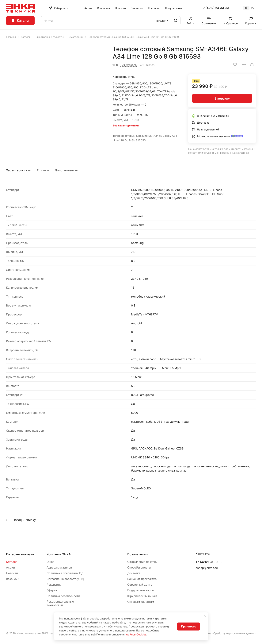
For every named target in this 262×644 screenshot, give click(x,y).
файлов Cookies (136, 634)
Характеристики (19, 170)
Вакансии (13, 579)
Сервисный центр (140, 585)
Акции (10, 567)
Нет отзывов (129, 65)
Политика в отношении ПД (65, 573)
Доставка (134, 573)
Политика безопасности (63, 596)
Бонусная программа (142, 579)
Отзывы (43, 170)
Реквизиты (54, 585)
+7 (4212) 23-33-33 (215, 8)
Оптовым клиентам (141, 602)
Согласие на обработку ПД (65, 579)
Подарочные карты (141, 590)
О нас (50, 562)
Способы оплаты (139, 567)
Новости (12, 573)
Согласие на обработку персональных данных (226, 633)
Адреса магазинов (59, 567)
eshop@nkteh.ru (207, 568)
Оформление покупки (142, 562)
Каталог (12, 562)
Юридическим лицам (142, 596)
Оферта (52, 590)
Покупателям (137, 554)
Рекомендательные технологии (60, 603)
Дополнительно (66, 170)
